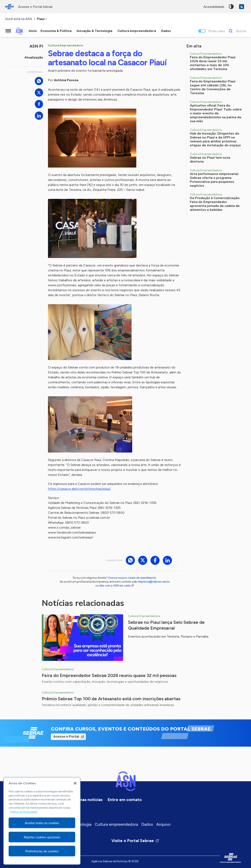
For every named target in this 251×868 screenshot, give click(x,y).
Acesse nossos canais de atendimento (132, 578)
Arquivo (163, 824)
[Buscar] (236, 31)
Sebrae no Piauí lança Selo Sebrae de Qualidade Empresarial (166, 625)
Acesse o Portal (66, 737)
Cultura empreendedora (116, 824)
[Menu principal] (8, 31)
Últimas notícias (87, 800)
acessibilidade (214, 7)
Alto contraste (231, 7)
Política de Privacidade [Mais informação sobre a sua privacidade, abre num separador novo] (24, 812)
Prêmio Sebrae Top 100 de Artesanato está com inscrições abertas (111, 699)
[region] (42, 821)
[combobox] (42, 19)
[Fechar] (75, 783)
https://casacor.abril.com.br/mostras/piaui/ (79, 489)
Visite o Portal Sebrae (135, 841)
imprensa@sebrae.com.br (154, 582)
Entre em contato (125, 800)
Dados (147, 824)
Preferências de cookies (42, 851)
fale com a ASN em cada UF (117, 586)
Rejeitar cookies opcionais (42, 837)
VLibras (242, 7)
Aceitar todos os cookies (42, 823)
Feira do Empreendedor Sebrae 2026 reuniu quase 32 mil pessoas (109, 675)
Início (33, 31)
